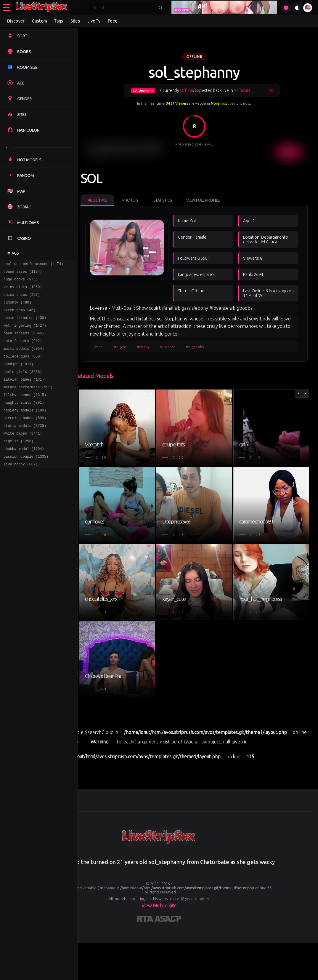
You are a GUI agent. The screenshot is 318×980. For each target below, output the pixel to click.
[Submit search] (160, 8)
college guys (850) (23, 368)
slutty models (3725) (25, 445)
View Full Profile (207, 198)
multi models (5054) (24, 359)
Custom (39, 21)
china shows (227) (22, 299)
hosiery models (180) (25, 428)
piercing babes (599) (25, 436)
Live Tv (94, 21)
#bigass (124, 417)
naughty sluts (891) (24, 419)
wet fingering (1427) (25, 333)
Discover (16, 21)
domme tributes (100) (25, 325)
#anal (103, 417)
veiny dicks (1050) (23, 290)
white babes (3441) (23, 454)
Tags (59, 21)
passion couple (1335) (26, 479)
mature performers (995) (28, 402)
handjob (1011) (19, 376)
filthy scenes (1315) (25, 411)
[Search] (124, 8)
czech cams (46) (20, 316)
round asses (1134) (23, 273)
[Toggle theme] (297, 8)
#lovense (172, 417)
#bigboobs (199, 417)
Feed (113, 21)
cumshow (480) (17, 308)
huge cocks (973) (21, 282)
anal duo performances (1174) (33, 265)
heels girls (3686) (23, 385)
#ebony (147, 417)
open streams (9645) (24, 342)
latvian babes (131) (24, 394)
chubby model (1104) (24, 471)
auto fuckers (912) (23, 351)
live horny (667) (21, 488)
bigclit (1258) (19, 462)
